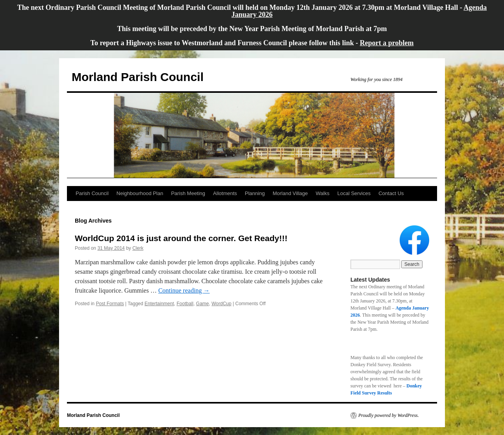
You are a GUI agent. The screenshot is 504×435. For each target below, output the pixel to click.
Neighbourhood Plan (140, 193)
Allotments (225, 193)
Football (185, 304)
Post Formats (110, 304)
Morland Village (290, 193)
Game (203, 304)
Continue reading (184, 290)
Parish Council (92, 193)
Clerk (138, 248)
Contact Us (391, 193)
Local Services (354, 193)
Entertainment (159, 304)
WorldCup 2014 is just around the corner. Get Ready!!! (181, 238)
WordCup (221, 304)
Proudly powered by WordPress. (389, 415)
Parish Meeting (188, 193)
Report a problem (387, 43)
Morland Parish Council (138, 77)
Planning (255, 193)
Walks (323, 193)
